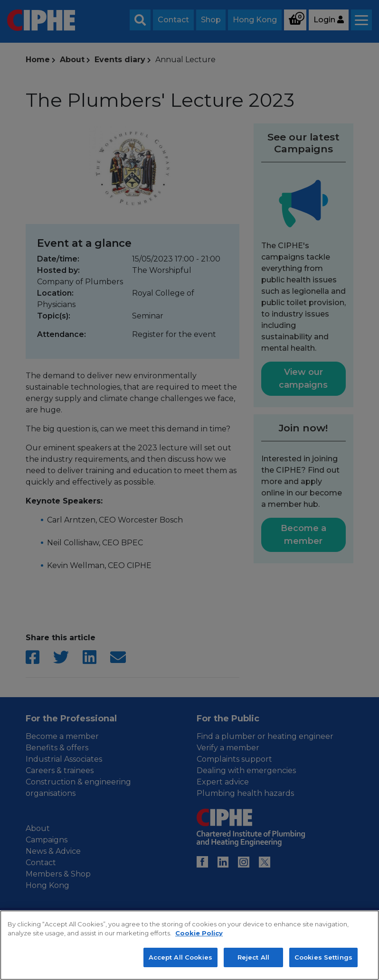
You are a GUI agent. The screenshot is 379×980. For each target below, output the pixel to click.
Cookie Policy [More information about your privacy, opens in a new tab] (199, 952)
